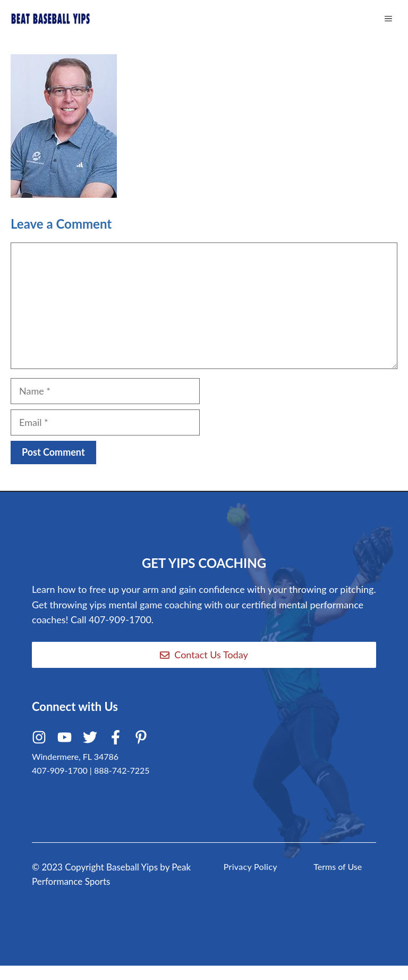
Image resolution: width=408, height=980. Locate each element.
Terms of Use (338, 866)
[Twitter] (92, 740)
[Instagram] (41, 740)
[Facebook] (117, 740)
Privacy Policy (250, 866)
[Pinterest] (143, 740)
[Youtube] (66, 740)
